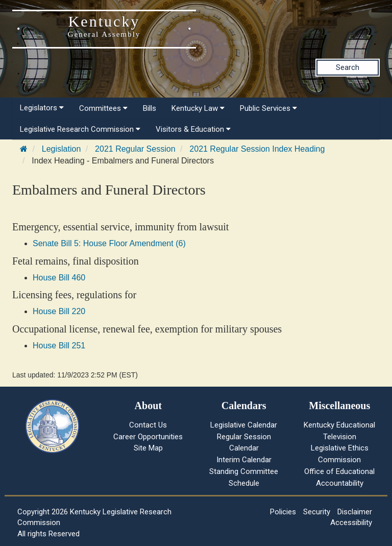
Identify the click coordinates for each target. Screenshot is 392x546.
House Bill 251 (59, 346)
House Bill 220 (59, 311)
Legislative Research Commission (80, 129)
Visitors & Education (193, 129)
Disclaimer (355, 512)
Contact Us (148, 425)
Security (317, 512)
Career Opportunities (148, 437)
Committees (103, 108)
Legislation (62, 149)
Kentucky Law (198, 108)
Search (348, 67)
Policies (283, 512)
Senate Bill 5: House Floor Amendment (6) (109, 243)
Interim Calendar (244, 460)
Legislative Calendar (244, 425)
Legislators (42, 108)
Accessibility (351, 523)
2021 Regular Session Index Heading (257, 149)
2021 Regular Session (135, 149)
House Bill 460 (59, 278)
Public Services (268, 108)
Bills (150, 108)
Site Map (148, 448)
